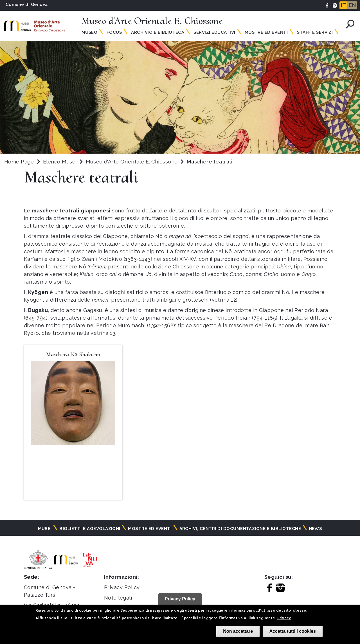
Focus (114, 32)
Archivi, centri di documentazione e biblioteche (240, 529)
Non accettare (238, 631)
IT (343, 5)
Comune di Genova (27, 5)
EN (352, 5)
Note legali (118, 598)
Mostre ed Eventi (266, 32)
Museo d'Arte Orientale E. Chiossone (132, 162)
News (316, 529)
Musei (45, 529)
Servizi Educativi (214, 32)
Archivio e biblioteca (158, 32)
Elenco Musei (60, 162)
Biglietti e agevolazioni (90, 529)
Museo (89, 32)
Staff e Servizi (315, 32)
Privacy (284, 618)
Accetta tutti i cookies (293, 631)
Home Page (19, 162)
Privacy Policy (122, 587)
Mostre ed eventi (150, 529)
